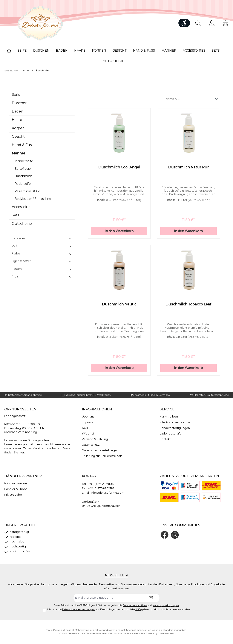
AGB (85, 428)
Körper (18, 128)
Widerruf (88, 434)
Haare (17, 120)
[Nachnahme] (211, 486)
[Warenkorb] (224, 23)
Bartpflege (23, 169)
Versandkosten (107, 630)
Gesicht (18, 136)
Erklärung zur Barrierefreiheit (102, 456)
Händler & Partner (23, 476)
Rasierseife (23, 184)
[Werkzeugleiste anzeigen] (184, 23)
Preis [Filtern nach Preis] (42, 277)
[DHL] (169, 497)
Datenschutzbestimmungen (79, 609)
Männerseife (24, 161)
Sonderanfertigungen (175, 428)
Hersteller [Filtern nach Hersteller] (42, 238)
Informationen (97, 409)
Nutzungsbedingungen (166, 605)
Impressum (90, 422)
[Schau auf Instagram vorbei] (175, 535)
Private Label (13, 495)
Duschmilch (23, 176)
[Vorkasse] (190, 497)
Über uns (88, 417)
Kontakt (165, 439)
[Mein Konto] (212, 23)
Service (167, 409)
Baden (18, 111)
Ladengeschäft (170, 434)
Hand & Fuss (22, 145)
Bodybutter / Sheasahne (33, 199)
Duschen (20, 103)
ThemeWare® (166, 634)
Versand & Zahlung (95, 439)
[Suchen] (198, 23)
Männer (19, 153)
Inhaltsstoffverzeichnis (175, 422)
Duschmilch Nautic (119, 305)
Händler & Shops (16, 489)
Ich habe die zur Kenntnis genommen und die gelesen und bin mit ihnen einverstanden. (119, 609)
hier (22, 452)
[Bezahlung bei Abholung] (190, 486)
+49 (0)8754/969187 (101, 488)
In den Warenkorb (119, 231)
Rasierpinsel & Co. (28, 191)
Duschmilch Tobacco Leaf (188, 305)
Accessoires (21, 207)
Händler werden (16, 483)
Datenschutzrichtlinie (135, 605)
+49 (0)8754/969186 (100, 484)
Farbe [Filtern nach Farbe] (42, 254)
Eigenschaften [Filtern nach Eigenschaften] (42, 261)
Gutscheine (22, 224)
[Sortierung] (192, 99)
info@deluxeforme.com (107, 493)
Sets (15, 215)
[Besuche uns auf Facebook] (165, 535)
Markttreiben (169, 417)
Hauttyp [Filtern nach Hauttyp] (42, 269)
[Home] (12, 51)
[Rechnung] (211, 497)
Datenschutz (91, 445)
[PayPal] (169, 486)
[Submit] (151, 598)
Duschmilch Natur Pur (188, 167)
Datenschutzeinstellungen (100, 450)
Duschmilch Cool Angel (119, 167)
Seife (16, 95)
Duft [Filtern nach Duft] (42, 246)
